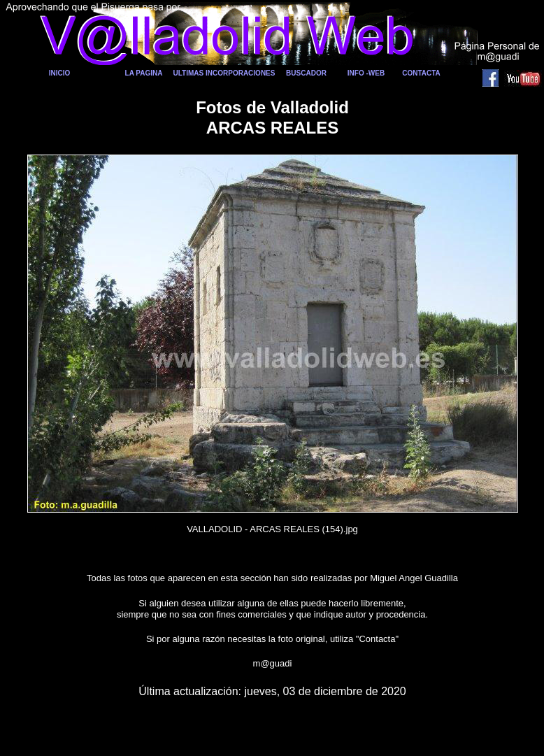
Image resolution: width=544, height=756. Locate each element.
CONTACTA (421, 73)
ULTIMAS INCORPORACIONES (224, 73)
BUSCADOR (306, 73)
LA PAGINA (144, 73)
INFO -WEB (366, 73)
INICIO (60, 73)
